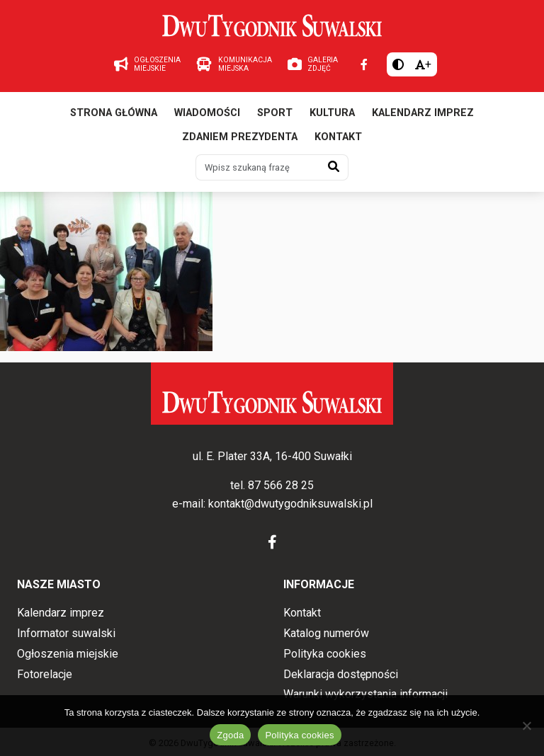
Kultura (332, 113)
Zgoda (230, 735)
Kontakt (338, 137)
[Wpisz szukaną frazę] (258, 167)
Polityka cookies (325, 654)
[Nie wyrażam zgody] (526, 726)
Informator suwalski (66, 633)
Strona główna (114, 113)
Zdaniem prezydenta (240, 137)
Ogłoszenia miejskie (68, 654)
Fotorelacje (45, 674)
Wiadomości (207, 113)
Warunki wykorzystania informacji (365, 694)
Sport (275, 113)
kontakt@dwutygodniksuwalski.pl (290, 504)
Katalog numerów (326, 633)
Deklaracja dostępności (341, 674)
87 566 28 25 (281, 485)
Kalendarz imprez (423, 113)
